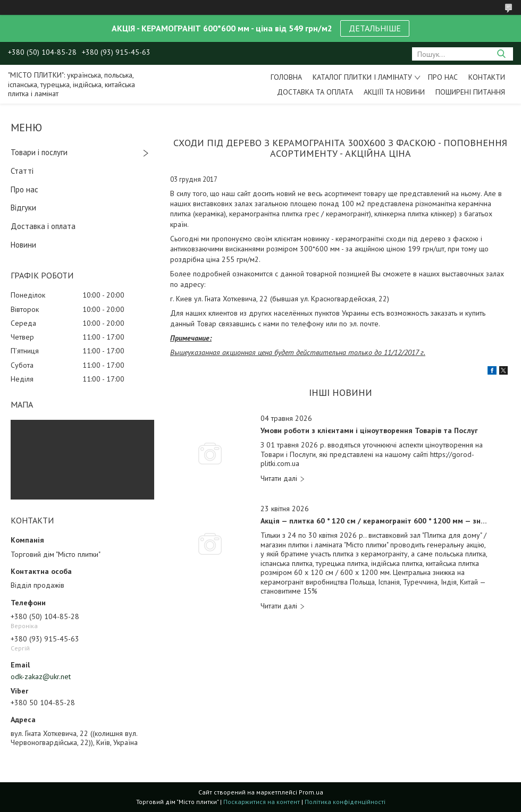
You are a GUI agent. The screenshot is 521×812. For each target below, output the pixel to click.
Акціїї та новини (394, 92)
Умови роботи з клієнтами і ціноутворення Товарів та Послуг (369, 431)
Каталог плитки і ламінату (362, 77)
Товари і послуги (39, 152)
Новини (23, 245)
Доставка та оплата (315, 92)
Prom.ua (311, 792)
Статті (22, 171)
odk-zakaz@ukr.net (41, 676)
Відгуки (23, 208)
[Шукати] (501, 54)
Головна (286, 77)
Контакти (487, 77)
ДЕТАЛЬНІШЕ (375, 28)
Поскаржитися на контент (262, 802)
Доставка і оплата (43, 226)
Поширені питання (470, 92)
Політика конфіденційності (345, 802)
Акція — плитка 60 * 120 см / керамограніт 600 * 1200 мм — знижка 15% (374, 521)
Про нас (443, 77)
